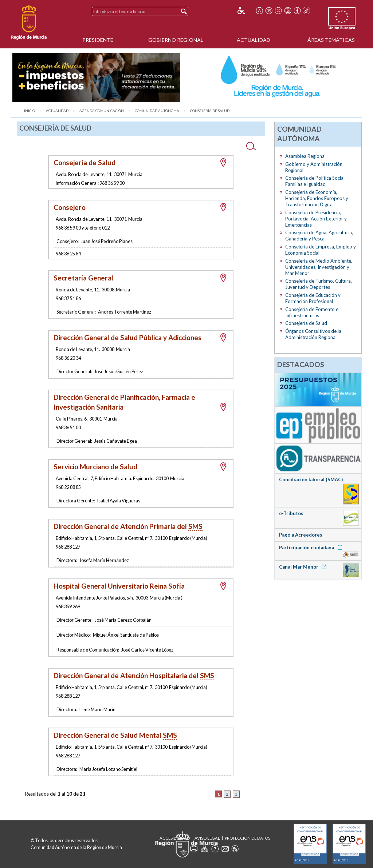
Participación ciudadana (312, 548)
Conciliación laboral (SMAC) (311, 479)
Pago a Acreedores (301, 535)
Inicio (30, 111)
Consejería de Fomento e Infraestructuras (312, 312)
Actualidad (254, 40)
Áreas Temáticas (331, 40)
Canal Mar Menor (304, 567)
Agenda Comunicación (102, 111)
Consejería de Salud (210, 111)
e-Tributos (291, 513)
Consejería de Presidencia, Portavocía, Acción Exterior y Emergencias (316, 219)
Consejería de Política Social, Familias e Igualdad (315, 181)
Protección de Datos (248, 838)
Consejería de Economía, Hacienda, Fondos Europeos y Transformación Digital (317, 198)
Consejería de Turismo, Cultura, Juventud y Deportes (319, 284)
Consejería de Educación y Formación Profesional (313, 298)
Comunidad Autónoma (157, 111)
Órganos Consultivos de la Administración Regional (313, 334)
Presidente (98, 40)
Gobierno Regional (176, 40)
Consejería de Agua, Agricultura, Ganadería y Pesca (319, 236)
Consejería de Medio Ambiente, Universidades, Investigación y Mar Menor (319, 267)
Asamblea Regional (305, 156)
